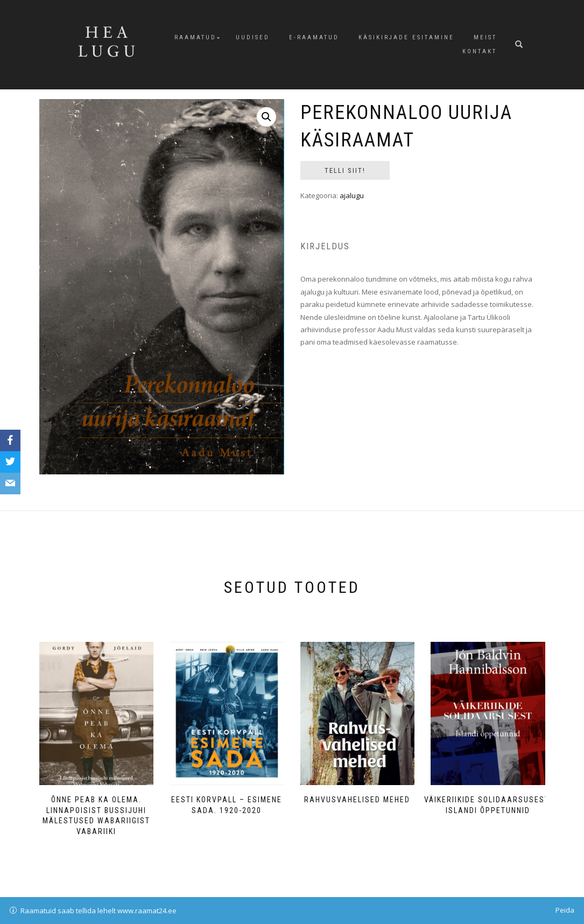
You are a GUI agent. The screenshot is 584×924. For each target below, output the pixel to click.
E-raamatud (314, 37)
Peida (565, 910)
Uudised (253, 37)
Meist (485, 37)
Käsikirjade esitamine (406, 37)
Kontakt (480, 51)
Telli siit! (345, 170)
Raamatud (195, 37)
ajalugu (352, 195)
